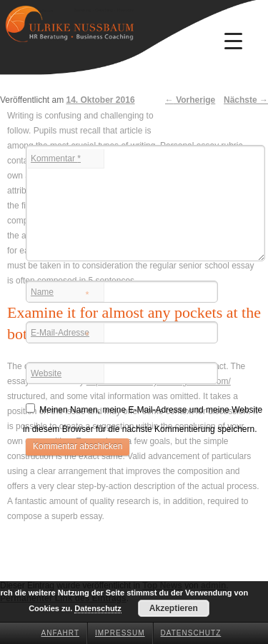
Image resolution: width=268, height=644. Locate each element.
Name (60, 293)
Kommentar (56, 159)
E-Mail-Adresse (60, 334)
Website (46, 373)
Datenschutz (191, 633)
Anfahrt (61, 633)
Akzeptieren (174, 608)
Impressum (120, 633)
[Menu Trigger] (233, 41)
